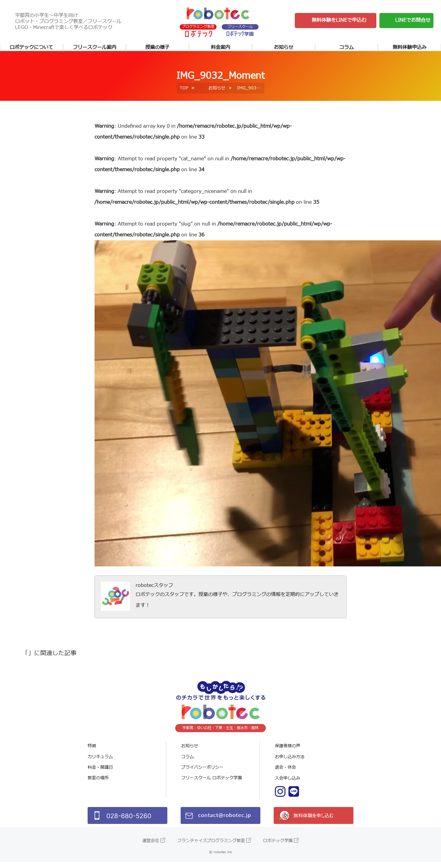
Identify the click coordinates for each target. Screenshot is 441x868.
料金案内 (220, 49)
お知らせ (284, 49)
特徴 (92, 752)
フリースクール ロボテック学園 (212, 785)
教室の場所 (98, 785)
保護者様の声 (288, 752)
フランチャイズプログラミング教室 (211, 847)
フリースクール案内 (95, 49)
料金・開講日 (100, 774)
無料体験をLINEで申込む (339, 21)
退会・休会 (285, 774)
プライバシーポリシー (202, 774)
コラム (346, 49)
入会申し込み (288, 785)
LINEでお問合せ (413, 21)
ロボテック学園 (278, 847)
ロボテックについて (31, 49)
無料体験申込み (410, 49)
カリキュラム (100, 763)
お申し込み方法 (290, 763)
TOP (184, 94)
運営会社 (151, 847)
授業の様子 (157, 49)
